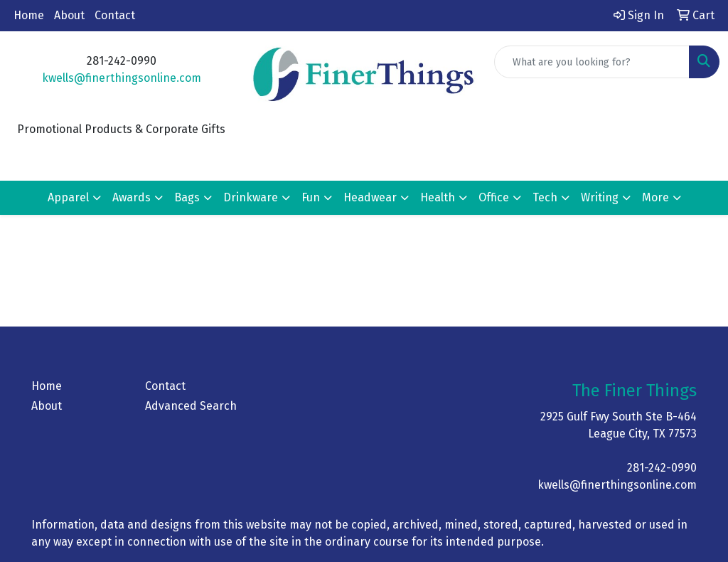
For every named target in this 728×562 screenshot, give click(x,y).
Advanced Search (191, 406)
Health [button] (438, 197)
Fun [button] (311, 197)
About (69, 15)
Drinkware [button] (251, 197)
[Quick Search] (592, 62)
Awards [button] (132, 197)
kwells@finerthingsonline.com (122, 78)
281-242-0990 (662, 468)
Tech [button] (545, 197)
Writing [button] (600, 197)
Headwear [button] (370, 197)
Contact (115, 15)
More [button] (655, 197)
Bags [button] (187, 197)
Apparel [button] (68, 197)
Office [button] (494, 197)
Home (29, 15)
